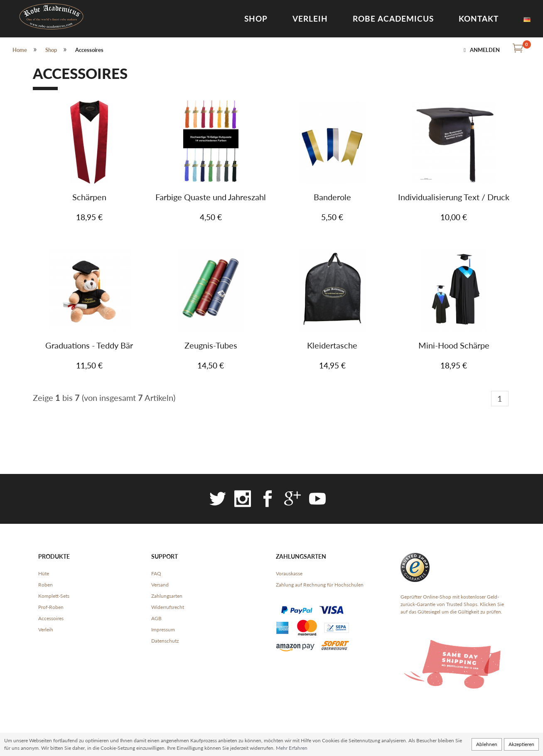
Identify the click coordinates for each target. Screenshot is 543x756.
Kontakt (479, 18)
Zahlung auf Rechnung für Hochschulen (320, 585)
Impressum (163, 630)
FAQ (156, 573)
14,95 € (332, 365)
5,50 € (332, 217)
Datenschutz (165, 641)
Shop (256, 18)
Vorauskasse (289, 573)
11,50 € (89, 365)
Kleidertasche (332, 345)
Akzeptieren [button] (521, 744)
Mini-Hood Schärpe (454, 345)
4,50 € (211, 217)
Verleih (310, 18)
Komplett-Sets (54, 596)
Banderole (332, 197)
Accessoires (51, 618)
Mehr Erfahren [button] (292, 748)
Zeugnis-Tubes (211, 345)
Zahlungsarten (167, 596)
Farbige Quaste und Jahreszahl (211, 197)
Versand (160, 585)
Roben (45, 585)
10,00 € (454, 217)
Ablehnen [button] (487, 744)
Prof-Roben (51, 607)
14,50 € (211, 365)
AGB (156, 618)
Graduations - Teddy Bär (89, 345)
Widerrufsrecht (168, 607)
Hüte (44, 573)
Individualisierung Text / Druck (454, 197)
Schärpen (89, 197)
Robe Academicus (393, 18)
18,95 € (89, 217)
